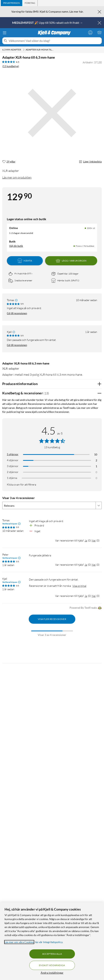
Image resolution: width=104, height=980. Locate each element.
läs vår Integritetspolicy (49, 942)
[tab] (12, 3)
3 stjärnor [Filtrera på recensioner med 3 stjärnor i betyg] (13, 466)
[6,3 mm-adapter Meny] (24, 50)
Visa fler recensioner (52, 619)
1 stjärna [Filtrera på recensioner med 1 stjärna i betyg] (12, 478)
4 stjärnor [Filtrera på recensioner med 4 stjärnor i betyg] (13, 460)
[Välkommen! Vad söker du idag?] (54, 41)
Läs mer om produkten (17, 177)
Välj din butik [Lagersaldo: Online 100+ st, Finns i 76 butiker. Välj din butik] (16, 246)
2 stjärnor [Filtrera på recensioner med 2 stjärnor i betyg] (13, 472)
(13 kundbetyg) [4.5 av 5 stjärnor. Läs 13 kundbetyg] (11, 66)
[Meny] (5, 33)
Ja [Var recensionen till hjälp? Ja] (86, 540)
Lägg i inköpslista (90, 162)
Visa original (79, 586)
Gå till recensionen (17, 313)
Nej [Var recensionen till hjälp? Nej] (94, 540)
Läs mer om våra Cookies (19, 942)
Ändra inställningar (52, 973)
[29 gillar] (9, 162)
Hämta (25, 261)
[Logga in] (90, 32)
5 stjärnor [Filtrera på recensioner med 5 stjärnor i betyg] (13, 454)
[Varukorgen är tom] (99, 32)
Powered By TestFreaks (86, 608)
